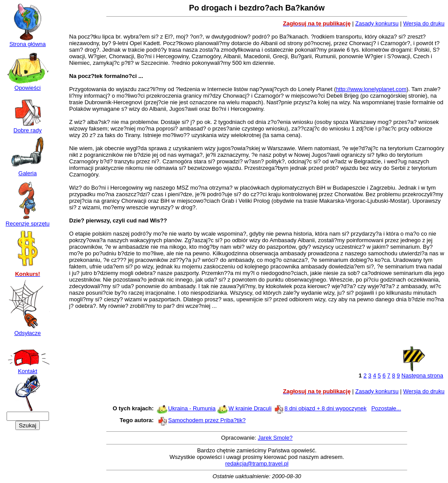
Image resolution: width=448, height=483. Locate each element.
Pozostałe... (386, 408)
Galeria (28, 171)
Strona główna (28, 41)
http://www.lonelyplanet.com (371, 89)
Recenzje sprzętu (28, 221)
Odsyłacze (28, 330)
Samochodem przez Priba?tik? (207, 420)
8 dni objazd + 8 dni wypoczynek (325, 408)
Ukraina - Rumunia (192, 408)
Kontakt (28, 368)
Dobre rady (28, 128)
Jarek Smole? (275, 438)
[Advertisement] (257, 330)
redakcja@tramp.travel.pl (257, 464)
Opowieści (28, 85)
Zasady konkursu (377, 23)
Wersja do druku (424, 23)
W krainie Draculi (250, 408)
